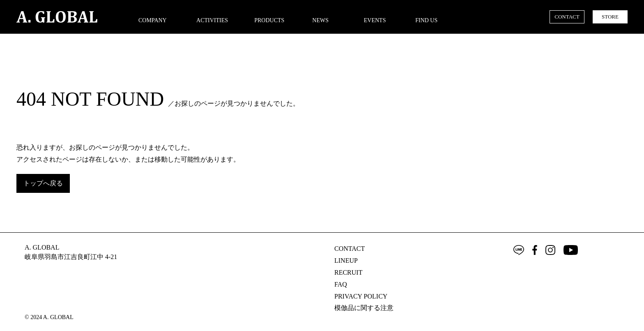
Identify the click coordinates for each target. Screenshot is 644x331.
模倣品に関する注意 (364, 308)
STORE (610, 17)
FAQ (341, 284)
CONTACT (567, 17)
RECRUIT (348, 272)
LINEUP (346, 260)
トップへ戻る (43, 183)
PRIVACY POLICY (361, 296)
